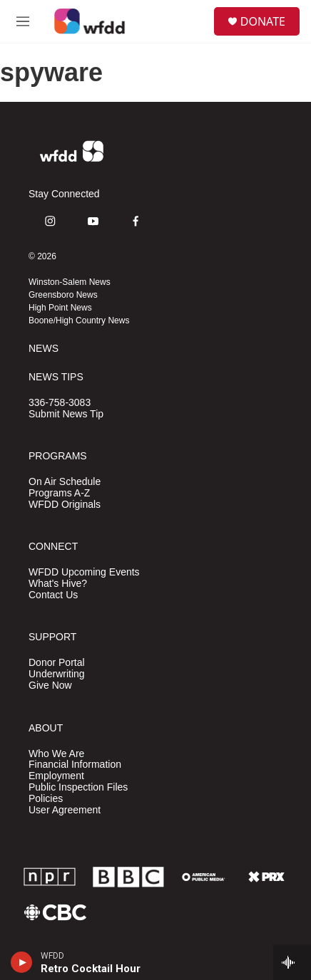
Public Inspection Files (78, 787)
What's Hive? (58, 584)
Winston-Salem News (70, 282)
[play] (22, 962)
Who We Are (56, 754)
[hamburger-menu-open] (23, 21)
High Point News (60, 308)
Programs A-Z (59, 493)
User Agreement (65, 810)
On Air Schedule (65, 482)
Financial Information (75, 765)
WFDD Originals (65, 505)
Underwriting (57, 674)
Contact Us (53, 595)
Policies (46, 799)
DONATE (263, 21)
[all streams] (292, 962)
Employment (56, 776)
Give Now (50, 686)
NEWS (44, 349)
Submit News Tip (66, 414)
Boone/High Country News (79, 320)
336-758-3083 (60, 403)
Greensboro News (63, 295)
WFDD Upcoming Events (84, 572)
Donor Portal (57, 663)
